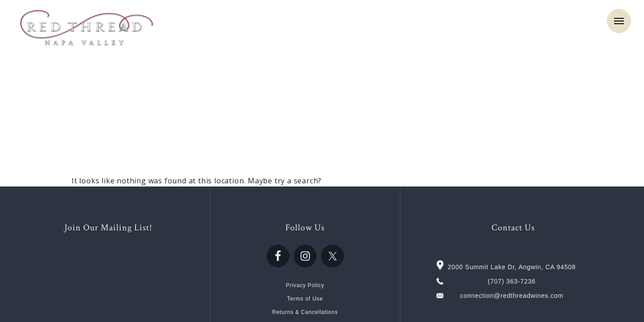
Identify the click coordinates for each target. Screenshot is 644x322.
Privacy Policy (305, 285)
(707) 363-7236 (512, 281)
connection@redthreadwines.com (512, 296)
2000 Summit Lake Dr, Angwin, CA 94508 (512, 267)
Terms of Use (305, 299)
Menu (619, 21)
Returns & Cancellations (305, 312)
